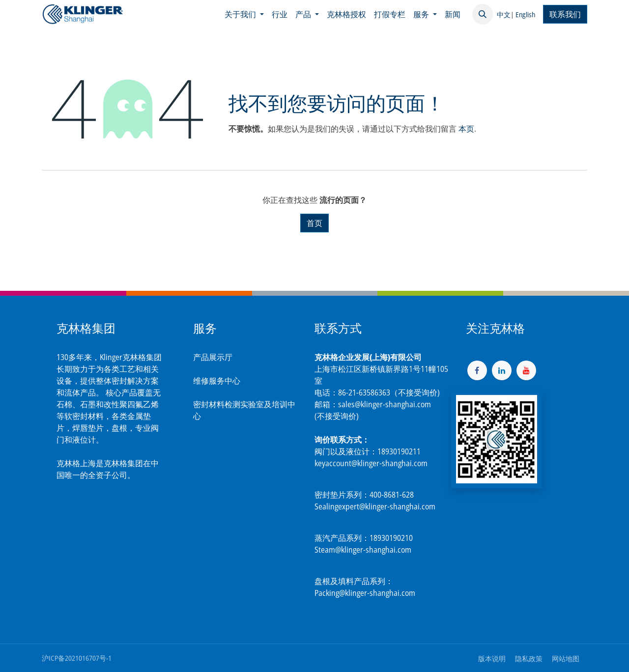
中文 (504, 14)
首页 (314, 223)
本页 (466, 129)
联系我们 (565, 14)
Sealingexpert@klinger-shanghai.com (375, 506)
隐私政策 (529, 658)
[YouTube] (526, 370)
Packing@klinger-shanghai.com (365, 593)
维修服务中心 (217, 381)
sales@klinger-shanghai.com (385, 404)
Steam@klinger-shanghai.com (363, 550)
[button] (483, 14)
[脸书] (477, 370)
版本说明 (492, 658)
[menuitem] (244, 14)
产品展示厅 (213, 357)
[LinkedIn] (502, 370)
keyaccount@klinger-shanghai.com (371, 463)
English (525, 14)
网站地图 (566, 658)
